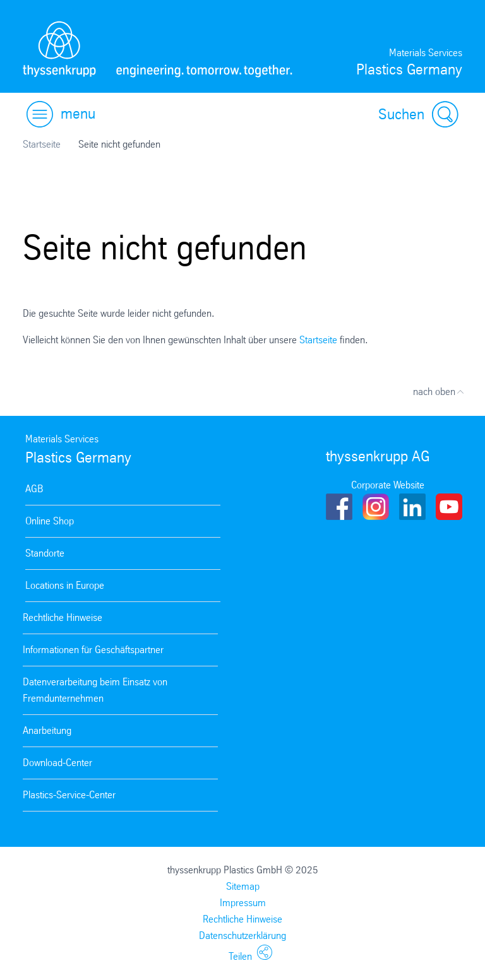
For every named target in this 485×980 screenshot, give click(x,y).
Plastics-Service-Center (69, 795)
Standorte (45, 553)
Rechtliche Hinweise (63, 617)
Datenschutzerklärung (242, 936)
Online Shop (50, 521)
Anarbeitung (47, 730)
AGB (34, 489)
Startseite (42, 144)
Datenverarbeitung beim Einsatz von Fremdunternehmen (95, 690)
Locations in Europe (65, 585)
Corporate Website (388, 485)
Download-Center (57, 763)
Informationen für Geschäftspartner (93, 650)
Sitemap (243, 886)
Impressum (243, 903)
